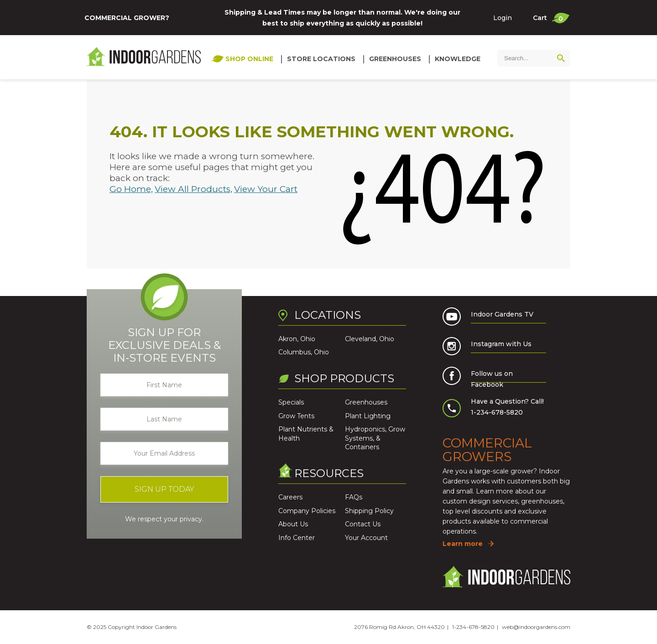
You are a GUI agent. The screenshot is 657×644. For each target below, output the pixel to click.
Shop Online (249, 59)
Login (503, 18)
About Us (293, 524)
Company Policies (307, 511)
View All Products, (193, 189)
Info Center (297, 538)
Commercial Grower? (127, 18)
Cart (551, 18)
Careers (290, 497)
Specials (291, 402)
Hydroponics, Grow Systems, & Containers (375, 438)
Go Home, (131, 189)
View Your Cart (266, 189)
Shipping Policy (369, 511)
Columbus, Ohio (304, 352)
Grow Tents (296, 416)
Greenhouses (395, 59)
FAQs (354, 497)
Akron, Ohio (297, 339)
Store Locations (321, 59)
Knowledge (458, 59)
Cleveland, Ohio (370, 339)
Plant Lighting (368, 416)
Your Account (366, 538)
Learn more (463, 544)
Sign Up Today (164, 489)
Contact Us (363, 524)
